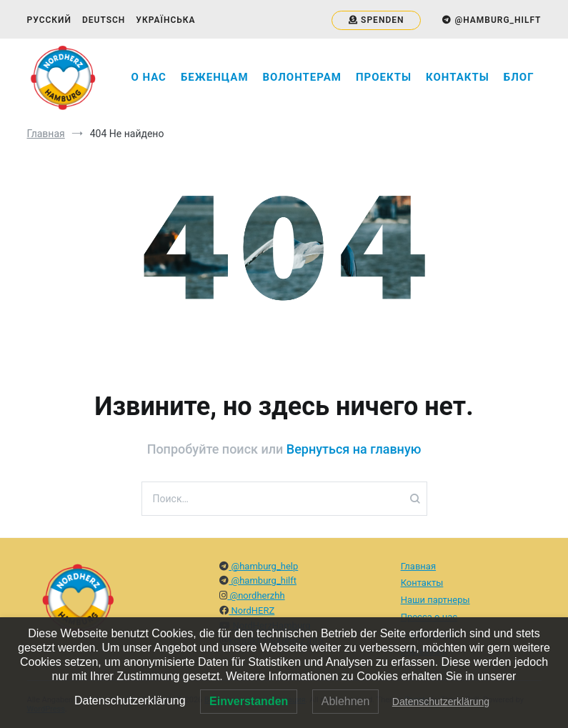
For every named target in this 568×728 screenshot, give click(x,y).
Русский (49, 20)
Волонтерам (302, 77)
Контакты (458, 77)
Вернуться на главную (354, 449)
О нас (149, 77)
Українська (165, 20)
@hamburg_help (263, 566)
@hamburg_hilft (263, 580)
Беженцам (215, 77)
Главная (418, 566)
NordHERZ (251, 610)
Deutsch (104, 20)
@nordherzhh (256, 595)
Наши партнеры (435, 600)
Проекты (384, 77)
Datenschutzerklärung (441, 702)
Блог (519, 77)
